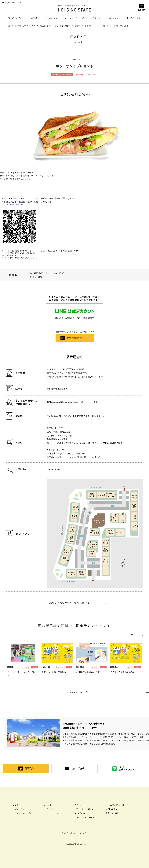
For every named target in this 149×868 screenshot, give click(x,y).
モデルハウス (51, 18)
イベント (96, 18)
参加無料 (80, 75)
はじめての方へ (15, 18)
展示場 (34, 18)
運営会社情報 (112, 815)
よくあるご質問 (134, 18)
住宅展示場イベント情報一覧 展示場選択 (55, 26)
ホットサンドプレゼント (119, 26)
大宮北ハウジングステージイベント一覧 (90, 26)
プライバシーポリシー (85, 811)
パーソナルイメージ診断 (86, 819)
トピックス (113, 18)
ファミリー (91, 75)
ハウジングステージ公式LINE (12, 204)
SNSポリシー (81, 815)
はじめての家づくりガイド (118, 807)
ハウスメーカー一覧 (74, 18)
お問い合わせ (112, 811)
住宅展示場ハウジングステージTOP (21, 26)
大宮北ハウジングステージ (62, 75)
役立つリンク (81, 807)
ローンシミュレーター (54, 815)
